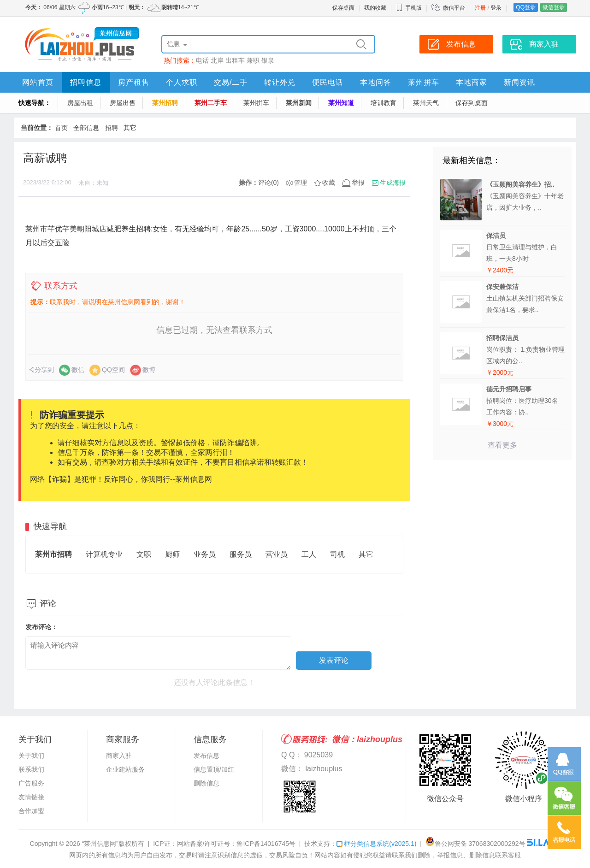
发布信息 (206, 756)
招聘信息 (86, 82)
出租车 (235, 60)
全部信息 (86, 128)
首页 (61, 128)
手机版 (409, 8)
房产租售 (134, 82)
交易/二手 (231, 82)
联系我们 (31, 769)
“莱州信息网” (100, 844)
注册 (480, 8)
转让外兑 (280, 82)
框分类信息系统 (376, 844)
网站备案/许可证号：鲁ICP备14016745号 (236, 844)
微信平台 (454, 8)
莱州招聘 (165, 103)
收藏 (329, 183)
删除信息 (206, 783)
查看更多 (502, 445)
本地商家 (472, 82)
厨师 (172, 554)
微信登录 (554, 7)
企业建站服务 (125, 769)
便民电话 (328, 82)
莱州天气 (426, 103)
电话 (202, 60)
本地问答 (376, 82)
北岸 (217, 60)
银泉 (268, 60)
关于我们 (31, 756)
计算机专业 (104, 554)
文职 (144, 554)
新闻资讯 (519, 82)
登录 (496, 8)
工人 (309, 554)
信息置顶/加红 (214, 769)
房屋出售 (123, 103)
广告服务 (31, 783)
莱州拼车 (424, 82)
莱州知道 (341, 103)
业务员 (205, 554)
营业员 (277, 554)
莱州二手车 (211, 103)
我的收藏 (375, 8)
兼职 (253, 60)
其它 (130, 128)
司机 (337, 554)
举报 (358, 183)
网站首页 (38, 82)
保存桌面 (343, 8)
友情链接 (31, 797)
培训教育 (383, 103)
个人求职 (182, 82)
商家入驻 (119, 756)
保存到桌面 (472, 103)
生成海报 (393, 183)
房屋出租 (80, 103)
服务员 (241, 554)
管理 (301, 183)
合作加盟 (31, 811)
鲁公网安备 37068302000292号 (475, 844)
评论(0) (268, 183)
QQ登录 (526, 7)
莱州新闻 (299, 103)
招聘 (112, 128)
